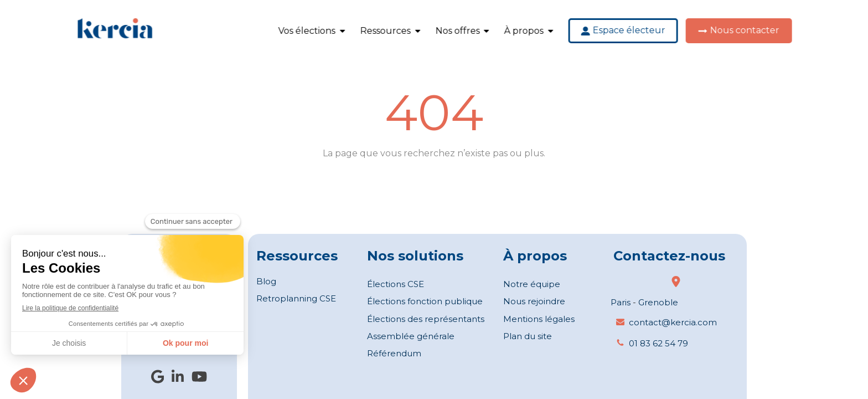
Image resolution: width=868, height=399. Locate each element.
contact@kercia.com (673, 322)
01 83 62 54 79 (658, 343)
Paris (621, 302)
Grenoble (658, 302)
